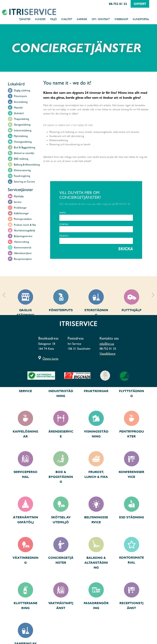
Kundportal (141, 19)
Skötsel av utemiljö (24, 153)
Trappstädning (21, 119)
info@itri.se (107, 344)
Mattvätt (18, 107)
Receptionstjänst (23, 259)
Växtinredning (21, 242)
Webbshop (121, 19)
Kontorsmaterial (23, 247)
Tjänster (25, 19)
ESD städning (21, 159)
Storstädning (21, 102)
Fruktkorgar (20, 208)
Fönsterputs (20, 96)
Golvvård (19, 113)
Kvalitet (67, 19)
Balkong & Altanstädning (27, 164)
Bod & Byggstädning (25, 147)
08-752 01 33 (118, 4)
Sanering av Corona (24, 181)
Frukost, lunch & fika (25, 225)
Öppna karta (50, 359)
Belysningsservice (23, 236)
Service (18, 202)
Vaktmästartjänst (23, 253)
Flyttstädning (21, 136)
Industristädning (23, 130)
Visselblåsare (107, 353)
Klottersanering (22, 170)
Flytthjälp (19, 196)
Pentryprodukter (23, 219)
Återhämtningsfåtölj (24, 230)
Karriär (82, 19)
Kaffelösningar (21, 213)
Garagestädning (22, 124)
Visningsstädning (23, 142)
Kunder (40, 19)
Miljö (53, 19)
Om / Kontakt (101, 19)
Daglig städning (22, 90)
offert (140, 4)
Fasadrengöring (22, 176)
